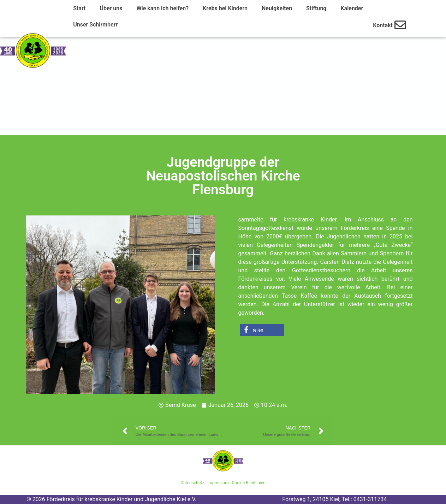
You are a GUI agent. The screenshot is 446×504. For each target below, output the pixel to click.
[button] (262, 330)
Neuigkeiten (277, 8)
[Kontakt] (400, 25)
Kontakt (383, 25)
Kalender (352, 8)
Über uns (111, 8)
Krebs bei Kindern (225, 8)
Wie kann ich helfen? (162, 8)
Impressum (218, 483)
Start (79, 8)
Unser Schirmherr (95, 25)
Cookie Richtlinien (248, 483)
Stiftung (316, 8)
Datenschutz (192, 483)
